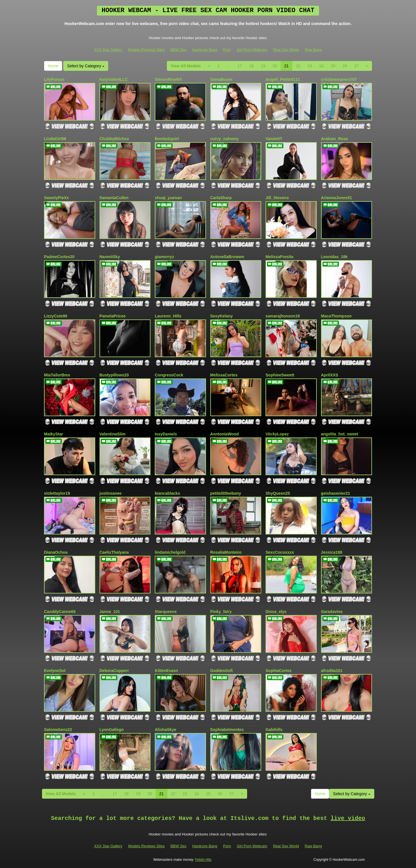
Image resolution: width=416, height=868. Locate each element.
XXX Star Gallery (108, 50)
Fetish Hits (203, 860)
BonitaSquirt (167, 139)
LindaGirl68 (55, 139)
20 (275, 66)
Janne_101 (110, 612)
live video (348, 818)
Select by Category (86, 66)
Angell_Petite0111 (283, 79)
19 (263, 66)
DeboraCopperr (114, 671)
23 (310, 66)
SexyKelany (222, 316)
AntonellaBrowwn (227, 257)
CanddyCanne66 (60, 612)
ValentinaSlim (113, 434)
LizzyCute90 (56, 316)
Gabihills (274, 730)
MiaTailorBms (57, 375)
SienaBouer (222, 79)
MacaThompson (336, 316)
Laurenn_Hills (168, 316)
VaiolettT (274, 139)
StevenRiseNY (168, 79)
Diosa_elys (276, 612)
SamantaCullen (114, 198)
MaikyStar (54, 434)
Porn (227, 50)
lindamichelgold (170, 552)
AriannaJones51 (337, 198)
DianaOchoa (56, 552)
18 (251, 66)
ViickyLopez (277, 434)
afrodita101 (332, 671)
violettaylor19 (57, 493)
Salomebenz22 (58, 730)
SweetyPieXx (56, 198)
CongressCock (169, 375)
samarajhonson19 (283, 316)
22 (298, 66)
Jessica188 (332, 552)
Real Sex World (286, 50)
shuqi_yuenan (168, 198)
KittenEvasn (166, 671)
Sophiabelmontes (227, 730)
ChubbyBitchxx (114, 139)
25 (333, 66)
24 (322, 66)
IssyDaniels (166, 434)
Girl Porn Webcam (252, 50)
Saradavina (332, 612)
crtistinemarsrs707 (339, 79)
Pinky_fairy (221, 612)
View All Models (186, 66)
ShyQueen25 (278, 493)
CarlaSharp (221, 198)
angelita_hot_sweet (340, 434)
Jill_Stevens (277, 198)
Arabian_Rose (335, 139)
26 (345, 66)
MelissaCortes (224, 375)
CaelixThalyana (114, 552)
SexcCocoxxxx (280, 552)
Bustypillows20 (114, 375)
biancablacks (167, 493)
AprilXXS (330, 375)
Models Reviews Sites (146, 50)
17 (240, 66)
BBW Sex (178, 50)
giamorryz (164, 257)
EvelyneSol (55, 671)
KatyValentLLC (114, 79)
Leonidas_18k (334, 257)
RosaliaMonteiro (226, 552)
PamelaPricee (113, 316)
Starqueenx (166, 612)
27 (356, 66)
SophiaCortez (278, 671)
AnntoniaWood (225, 434)
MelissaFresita (279, 257)
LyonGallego (112, 730)
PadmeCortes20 (59, 257)
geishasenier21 (336, 493)
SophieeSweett (280, 375)
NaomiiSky (110, 257)
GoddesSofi (222, 671)
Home (53, 66)
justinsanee (111, 493)
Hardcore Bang (205, 50)
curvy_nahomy (225, 139)
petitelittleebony (226, 493)
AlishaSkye (166, 730)
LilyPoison (54, 79)
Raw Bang (313, 50)
